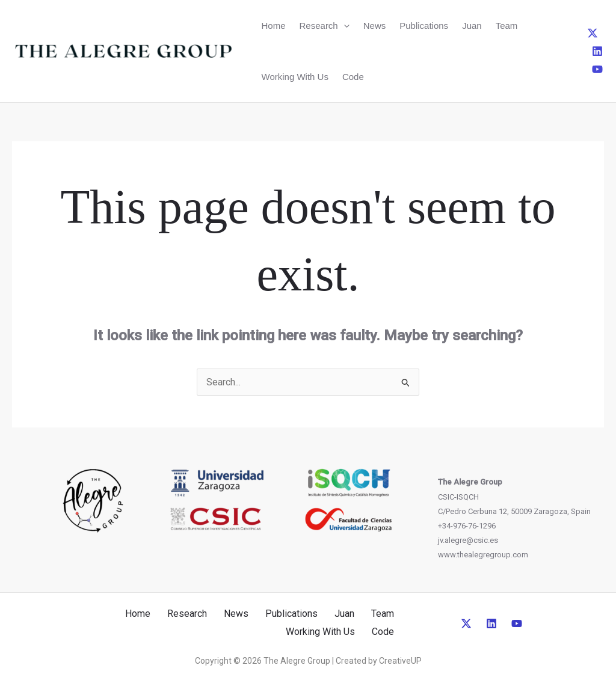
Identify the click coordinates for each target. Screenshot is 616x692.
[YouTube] (597, 69)
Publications (424, 26)
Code (353, 77)
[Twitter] (593, 33)
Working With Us (295, 77)
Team (507, 26)
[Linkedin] (597, 51)
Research (325, 26)
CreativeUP (400, 661)
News (375, 26)
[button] (344, 26)
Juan (472, 26)
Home (274, 26)
